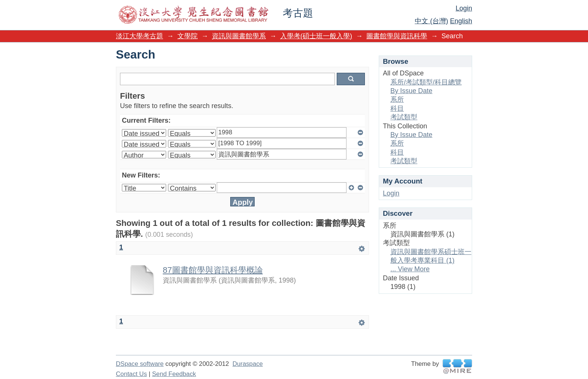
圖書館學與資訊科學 (397, 36)
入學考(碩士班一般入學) (316, 36)
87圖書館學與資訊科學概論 (213, 270)
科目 (397, 108)
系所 (397, 99)
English (461, 21)
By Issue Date (411, 91)
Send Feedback (174, 374)
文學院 (187, 36)
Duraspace (248, 364)
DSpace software (140, 364)
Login (464, 8)
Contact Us (131, 374)
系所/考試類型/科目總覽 (426, 82)
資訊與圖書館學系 (239, 36)
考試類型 (404, 117)
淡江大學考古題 (139, 36)
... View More (410, 269)
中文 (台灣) (431, 21)
